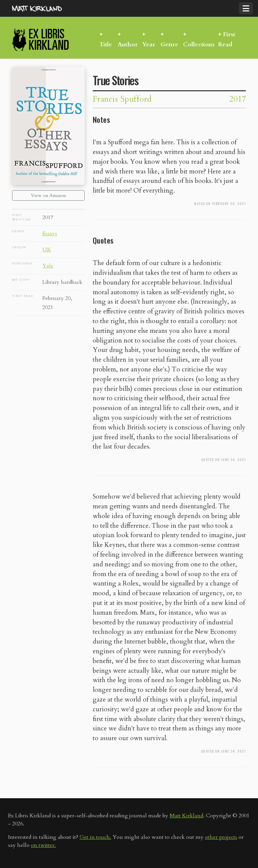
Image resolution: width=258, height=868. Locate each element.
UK (47, 250)
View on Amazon (48, 195)
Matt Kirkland (186, 816)
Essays (50, 234)
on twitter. (43, 845)
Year (149, 44)
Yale (48, 266)
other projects (221, 837)
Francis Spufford (122, 99)
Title (106, 44)
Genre (169, 44)
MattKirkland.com (45, 8)
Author (128, 44)
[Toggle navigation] (246, 8)
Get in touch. (95, 837)
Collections (199, 44)
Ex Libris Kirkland (52, 39)
